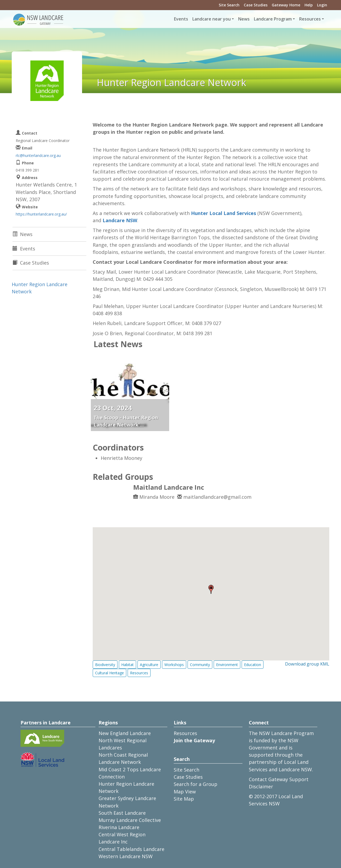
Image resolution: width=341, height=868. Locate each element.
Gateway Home (286, 5)
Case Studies (256, 5)
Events (181, 19)
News (244, 19)
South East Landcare (122, 813)
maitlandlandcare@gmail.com (217, 497)
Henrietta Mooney (121, 458)
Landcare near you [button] (212, 19)
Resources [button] (310, 19)
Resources (185, 733)
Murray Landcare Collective (130, 820)
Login (322, 5)
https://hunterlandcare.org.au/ (41, 214)
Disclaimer (261, 786)
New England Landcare (125, 733)
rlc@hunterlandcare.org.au (38, 155)
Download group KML (307, 664)
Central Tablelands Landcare (131, 849)
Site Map (184, 799)
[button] (211, 589)
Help (309, 5)
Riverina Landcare (119, 827)
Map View (185, 792)
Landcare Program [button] (273, 19)
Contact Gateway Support (279, 779)
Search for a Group (196, 784)
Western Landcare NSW (126, 856)
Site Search (229, 5)
